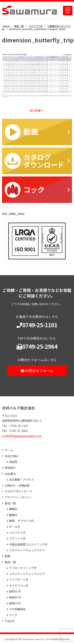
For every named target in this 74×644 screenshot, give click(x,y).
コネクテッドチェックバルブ (27, 550)
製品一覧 (10, 503)
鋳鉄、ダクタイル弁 (21, 521)
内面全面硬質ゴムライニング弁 (28, 544)
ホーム (9, 450)
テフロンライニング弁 (23, 568)
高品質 (13, 462)
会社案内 (10, 474)
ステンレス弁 (17, 538)
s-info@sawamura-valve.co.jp (22, 436)
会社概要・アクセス (21, 480)
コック (13, 615)
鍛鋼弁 (13, 515)
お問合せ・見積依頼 (17, 486)
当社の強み (12, 456)
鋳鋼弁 (13, 509)
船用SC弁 (15, 591)
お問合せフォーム (37, 370)
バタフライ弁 (17, 533)
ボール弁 (15, 527)
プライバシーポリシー (19, 497)
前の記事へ (37, 110)
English (10, 621)
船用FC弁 (15, 603)
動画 (7, 556)
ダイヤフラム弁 (19, 586)
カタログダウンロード (19, 491)
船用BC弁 (15, 597)
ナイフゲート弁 (19, 580)
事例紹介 (10, 468)
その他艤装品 (17, 609)
